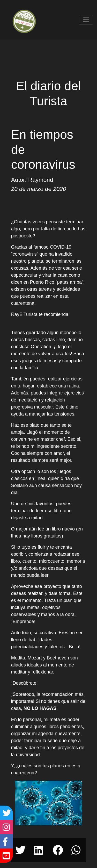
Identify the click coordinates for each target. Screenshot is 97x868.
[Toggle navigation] (86, 20)
